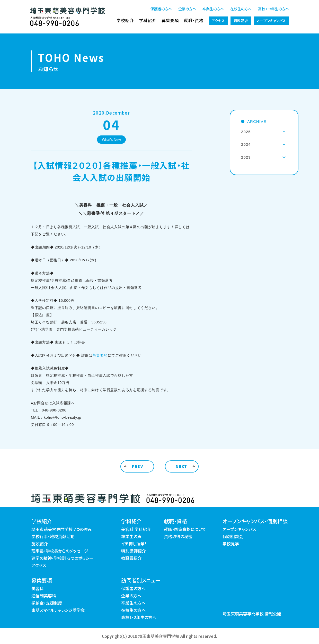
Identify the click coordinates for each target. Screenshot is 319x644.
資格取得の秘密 (178, 536)
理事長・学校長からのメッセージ (60, 551)
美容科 (38, 588)
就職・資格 (194, 20)
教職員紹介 (131, 558)
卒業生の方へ (213, 9)
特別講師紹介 (134, 551)
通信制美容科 (44, 596)
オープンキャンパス (271, 21)
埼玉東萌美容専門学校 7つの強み (62, 529)
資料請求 (241, 21)
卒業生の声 (131, 536)
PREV (138, 466)
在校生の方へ (241, 9)
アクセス (218, 21)
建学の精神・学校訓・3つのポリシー (62, 558)
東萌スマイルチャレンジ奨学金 (58, 610)
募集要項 (170, 20)
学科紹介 (148, 20)
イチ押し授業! (134, 544)
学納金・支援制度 (47, 603)
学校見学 (231, 544)
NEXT (181, 466)
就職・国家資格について (185, 529)
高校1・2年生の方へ (273, 9)
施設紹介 (40, 544)
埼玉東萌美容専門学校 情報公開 (252, 614)
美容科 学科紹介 (136, 529)
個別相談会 (233, 536)
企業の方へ (187, 9)
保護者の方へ (161, 9)
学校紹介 (125, 20)
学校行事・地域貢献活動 (53, 536)
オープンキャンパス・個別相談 (255, 521)
